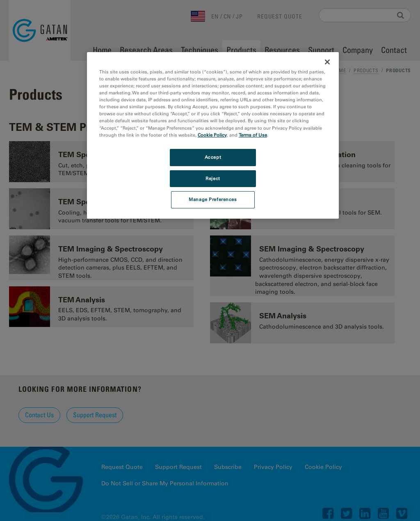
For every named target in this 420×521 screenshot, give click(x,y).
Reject (213, 178)
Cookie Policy (212, 135)
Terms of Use (253, 135)
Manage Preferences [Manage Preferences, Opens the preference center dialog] (213, 199)
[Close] (327, 62)
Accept (213, 157)
